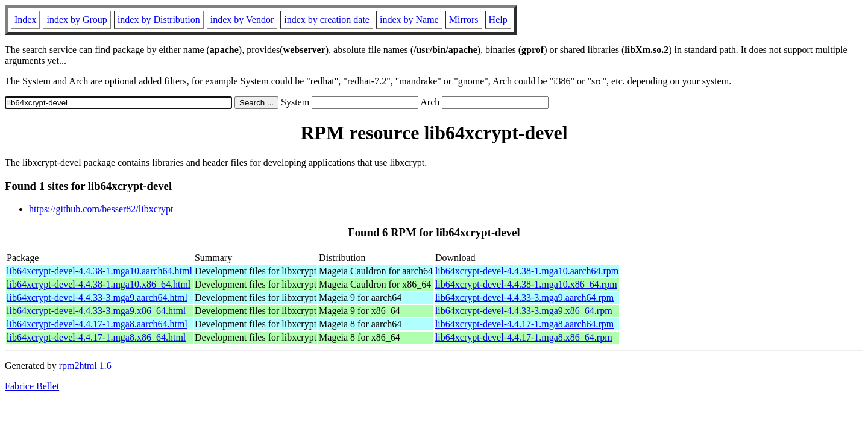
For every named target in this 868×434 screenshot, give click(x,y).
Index (25, 20)
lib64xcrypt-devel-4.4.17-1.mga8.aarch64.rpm (524, 324)
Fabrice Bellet (32, 386)
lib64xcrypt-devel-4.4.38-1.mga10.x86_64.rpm (526, 284)
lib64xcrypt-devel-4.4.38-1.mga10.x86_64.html (99, 284)
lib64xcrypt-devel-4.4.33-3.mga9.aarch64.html (97, 297)
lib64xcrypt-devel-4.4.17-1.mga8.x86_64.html (96, 337)
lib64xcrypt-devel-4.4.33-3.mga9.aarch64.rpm (524, 297)
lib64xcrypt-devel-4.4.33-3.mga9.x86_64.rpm (524, 311)
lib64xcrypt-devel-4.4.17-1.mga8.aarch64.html (97, 324)
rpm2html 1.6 (85, 366)
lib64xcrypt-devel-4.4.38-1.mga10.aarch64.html (99, 271)
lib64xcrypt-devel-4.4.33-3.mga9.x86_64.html (96, 311)
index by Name (409, 20)
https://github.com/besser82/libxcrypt (101, 209)
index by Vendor (242, 20)
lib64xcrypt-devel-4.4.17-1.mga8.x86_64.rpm (524, 337)
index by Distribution (159, 20)
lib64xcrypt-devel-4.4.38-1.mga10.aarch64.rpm (527, 271)
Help (498, 20)
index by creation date (327, 20)
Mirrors (464, 20)
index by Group (77, 20)
